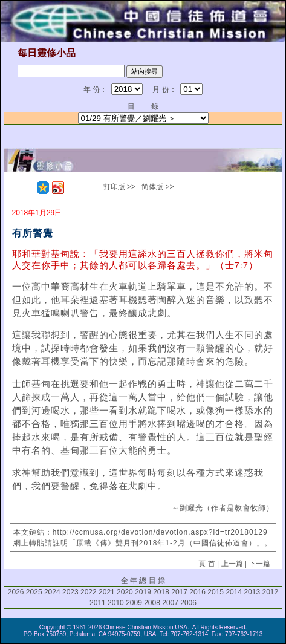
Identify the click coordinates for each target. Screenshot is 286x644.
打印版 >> (119, 187)
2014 (234, 592)
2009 (134, 603)
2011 (98, 603)
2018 (161, 592)
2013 (252, 592)
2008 (152, 603)
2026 (16, 592)
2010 (116, 603)
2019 (143, 592)
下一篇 (259, 564)
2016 (197, 592)
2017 (179, 592)
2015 (216, 592)
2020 (125, 592)
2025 (34, 592)
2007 (170, 603)
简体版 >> (158, 187)
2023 (70, 592)
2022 (89, 592)
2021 (107, 592)
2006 (188, 603)
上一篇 (232, 564)
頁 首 (206, 564)
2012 (270, 592)
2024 (52, 592)
